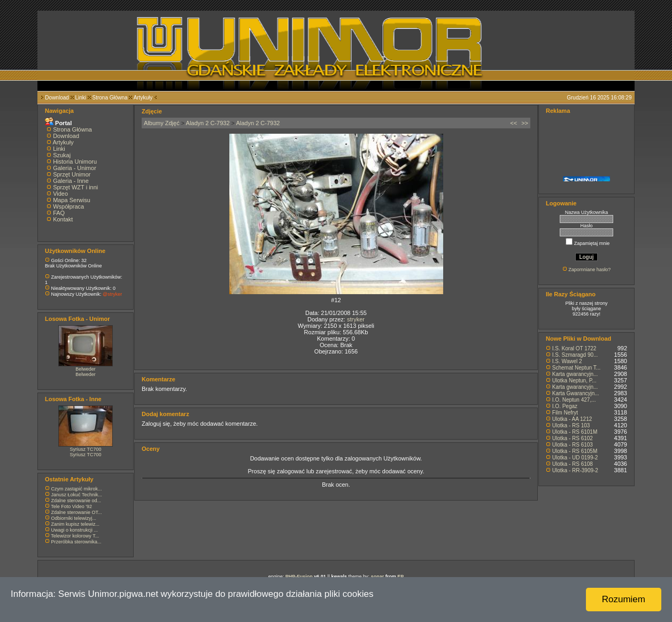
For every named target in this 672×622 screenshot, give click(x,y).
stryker (356, 319)
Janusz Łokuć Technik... (77, 495)
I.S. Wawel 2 (567, 361)
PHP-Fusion (299, 577)
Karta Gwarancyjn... (576, 393)
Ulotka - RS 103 (571, 425)
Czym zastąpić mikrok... (77, 489)
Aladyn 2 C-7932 (208, 123)
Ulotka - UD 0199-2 (575, 458)
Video (60, 194)
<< (513, 123)
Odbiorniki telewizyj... (74, 518)
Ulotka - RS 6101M (575, 432)
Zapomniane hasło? (589, 270)
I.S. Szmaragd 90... (575, 355)
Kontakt (63, 219)
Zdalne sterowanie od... (76, 501)
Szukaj (62, 155)
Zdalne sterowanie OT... (77, 512)
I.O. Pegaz (565, 406)
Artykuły (143, 98)
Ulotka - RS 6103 (573, 445)
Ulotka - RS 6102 (573, 438)
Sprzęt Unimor (72, 174)
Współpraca (68, 206)
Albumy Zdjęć (162, 123)
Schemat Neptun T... (576, 368)
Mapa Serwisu (72, 200)
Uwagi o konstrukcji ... (75, 530)
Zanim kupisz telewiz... (76, 524)
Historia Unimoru (75, 162)
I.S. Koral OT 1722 (574, 348)
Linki (80, 98)
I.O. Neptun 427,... (574, 400)
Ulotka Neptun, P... (574, 381)
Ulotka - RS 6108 (573, 464)
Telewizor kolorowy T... (75, 536)
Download (57, 98)
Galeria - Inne (71, 181)
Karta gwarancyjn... (575, 374)
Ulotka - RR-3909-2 (575, 470)
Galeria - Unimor (75, 168)
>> (525, 123)
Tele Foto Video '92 (71, 506)
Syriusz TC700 (86, 449)
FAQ (59, 213)
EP (400, 577)
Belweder (86, 369)
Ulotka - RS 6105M (575, 451)
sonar (378, 577)
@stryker (112, 294)
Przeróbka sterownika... (76, 542)
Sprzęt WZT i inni (75, 187)
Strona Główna (110, 98)
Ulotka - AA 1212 (572, 419)
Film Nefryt (565, 413)
